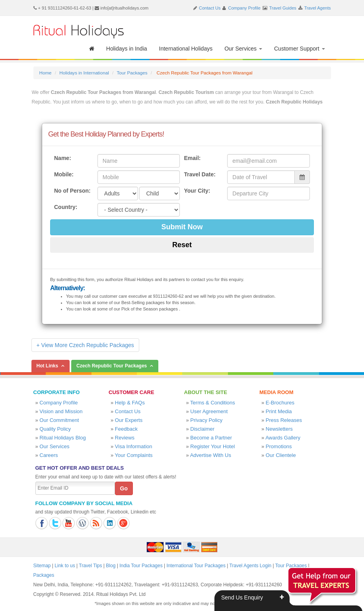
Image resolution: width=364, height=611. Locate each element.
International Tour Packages (196, 566)
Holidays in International (84, 73)
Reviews (125, 438)
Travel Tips (90, 566)
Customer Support (300, 49)
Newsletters (279, 429)
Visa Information (134, 446)
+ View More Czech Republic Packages (85, 345)
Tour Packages (132, 73)
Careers (49, 455)
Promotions (279, 446)
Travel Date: (200, 174)
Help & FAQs (130, 403)
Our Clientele (281, 455)
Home (46, 73)
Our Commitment (59, 420)
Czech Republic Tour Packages (112, 366)
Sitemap (42, 566)
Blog (111, 566)
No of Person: (72, 191)
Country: (66, 207)
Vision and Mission (61, 411)
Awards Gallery (283, 438)
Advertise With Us (211, 455)
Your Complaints (134, 455)
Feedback (126, 429)
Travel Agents (318, 8)
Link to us (65, 566)
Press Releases (284, 420)
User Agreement (209, 411)
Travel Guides (283, 8)
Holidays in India (127, 49)
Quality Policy (55, 429)
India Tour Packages (141, 566)
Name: (63, 158)
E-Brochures (280, 403)
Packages (44, 575)
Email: (192, 158)
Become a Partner (211, 438)
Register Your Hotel (212, 446)
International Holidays (186, 49)
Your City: (197, 191)
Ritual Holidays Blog (62, 438)
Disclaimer (202, 429)
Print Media (279, 411)
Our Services (243, 49)
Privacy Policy (206, 420)
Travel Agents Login (251, 566)
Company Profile (244, 8)
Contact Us (210, 8)
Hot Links (48, 366)
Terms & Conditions (213, 403)
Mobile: (64, 174)
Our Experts (129, 420)
